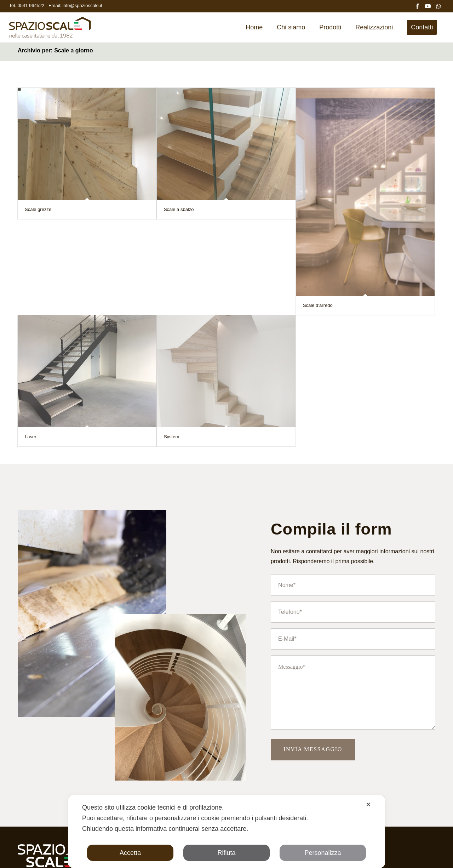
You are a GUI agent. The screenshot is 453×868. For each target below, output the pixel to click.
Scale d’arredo (318, 305)
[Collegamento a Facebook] (417, 5)
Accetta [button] (130, 853)
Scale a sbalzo (179, 209)
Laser (31, 437)
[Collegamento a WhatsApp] (438, 5)
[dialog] (226, 832)
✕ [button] (368, 805)
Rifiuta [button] (226, 853)
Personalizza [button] (323, 853)
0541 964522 (31, 5)
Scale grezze (38, 209)
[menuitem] (254, 27)
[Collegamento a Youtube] (428, 5)
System (171, 437)
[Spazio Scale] (50, 30)
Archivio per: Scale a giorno (55, 50)
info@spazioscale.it (82, 5)
